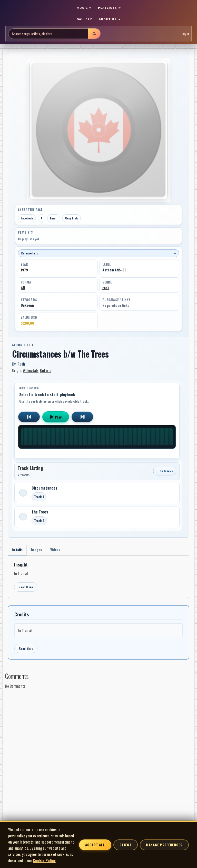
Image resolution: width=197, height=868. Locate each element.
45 (23, 288)
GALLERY (84, 19)
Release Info (98, 253)
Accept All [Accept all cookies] (95, 845)
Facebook (27, 218)
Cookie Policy (44, 860)
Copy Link (72, 218)
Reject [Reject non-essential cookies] (125, 845)
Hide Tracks (165, 471)
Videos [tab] (60, 550)
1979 (24, 270)
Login (185, 33)
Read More (26, 588)
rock (106, 288)
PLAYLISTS (109, 7)
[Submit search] (94, 34)
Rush (21, 364)
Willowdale (31, 370)
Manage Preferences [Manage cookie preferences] (164, 845)
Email (54, 218)
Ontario (46, 370)
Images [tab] (39, 550)
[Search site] (48, 34)
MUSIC (84, 7)
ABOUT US (110, 19)
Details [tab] (18, 551)
